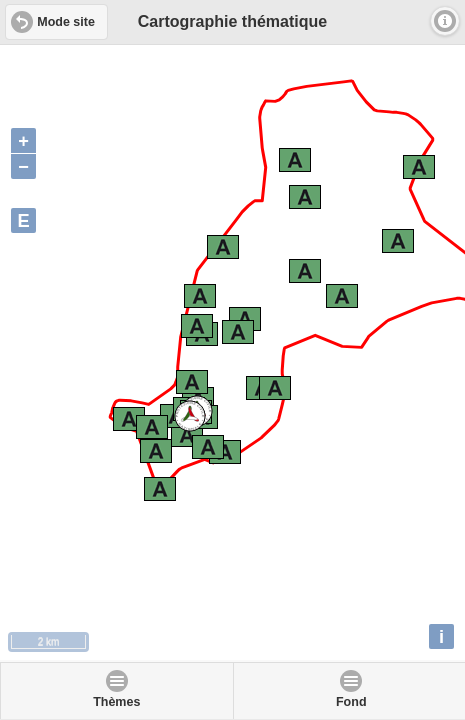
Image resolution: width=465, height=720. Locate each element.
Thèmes (116, 702)
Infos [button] (445, 21)
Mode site (66, 22)
